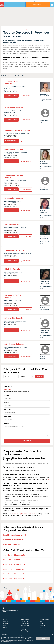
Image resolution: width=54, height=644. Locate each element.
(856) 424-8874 (26, 96)
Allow (43, 638)
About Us (5, 619)
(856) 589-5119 (26, 189)
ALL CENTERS (7, 29)
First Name (27, 397)
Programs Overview (45, 619)
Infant (41, 621)
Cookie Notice (22, 639)
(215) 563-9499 (26, 330)
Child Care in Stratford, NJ (14, 569)
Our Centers (6, 623)
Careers (4, 625)
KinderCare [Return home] (2, 5)
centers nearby (40, 5)
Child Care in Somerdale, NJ (14, 578)
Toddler (42, 623)
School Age (43, 632)
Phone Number (27, 418)
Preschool (42, 625)
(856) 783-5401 (26, 120)
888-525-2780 (7, 389)
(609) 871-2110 (26, 356)
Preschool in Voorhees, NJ (14, 539)
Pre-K (41, 627)
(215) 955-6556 (26, 261)
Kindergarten (43, 629)
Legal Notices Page (7, 642)
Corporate (5, 627)
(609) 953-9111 (26, 141)
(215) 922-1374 (26, 236)
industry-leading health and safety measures (25, 513)
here (49, 479)
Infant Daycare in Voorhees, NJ (15, 535)
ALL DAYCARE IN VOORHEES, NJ (20, 29)
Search (39, 376)
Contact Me (27, 441)
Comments (6, 423)
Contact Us (5, 621)
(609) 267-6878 (26, 281)
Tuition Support (25, 619)
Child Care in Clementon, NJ (14, 574)
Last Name (27, 404)
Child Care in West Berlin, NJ (15, 564)
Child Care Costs (25, 623)
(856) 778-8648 (26, 161)
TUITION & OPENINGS (11, 96)
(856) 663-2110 (26, 210)
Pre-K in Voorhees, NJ (12, 544)
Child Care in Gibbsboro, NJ (14, 555)
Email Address (27, 411)
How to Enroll (24, 621)
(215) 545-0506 (26, 309)
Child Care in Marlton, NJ (13, 559)
